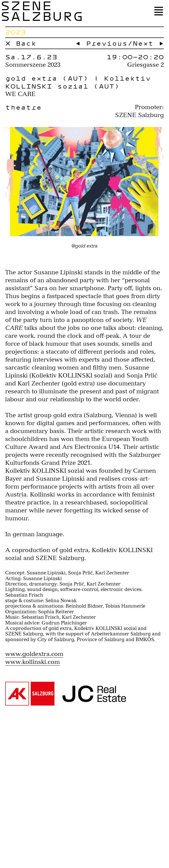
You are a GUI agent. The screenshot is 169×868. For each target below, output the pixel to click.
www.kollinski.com (33, 662)
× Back (21, 43)
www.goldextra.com (34, 654)
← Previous (101, 43)
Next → (148, 43)
